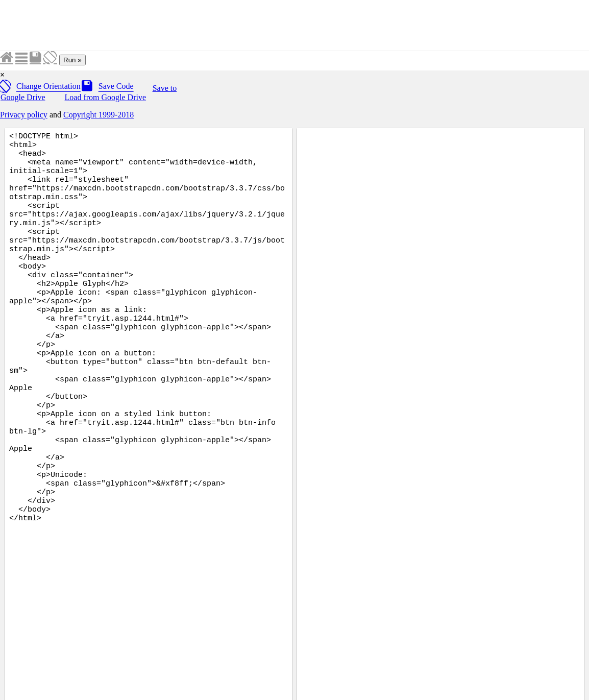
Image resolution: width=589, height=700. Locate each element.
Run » (72, 60)
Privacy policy (24, 115)
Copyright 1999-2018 (99, 115)
